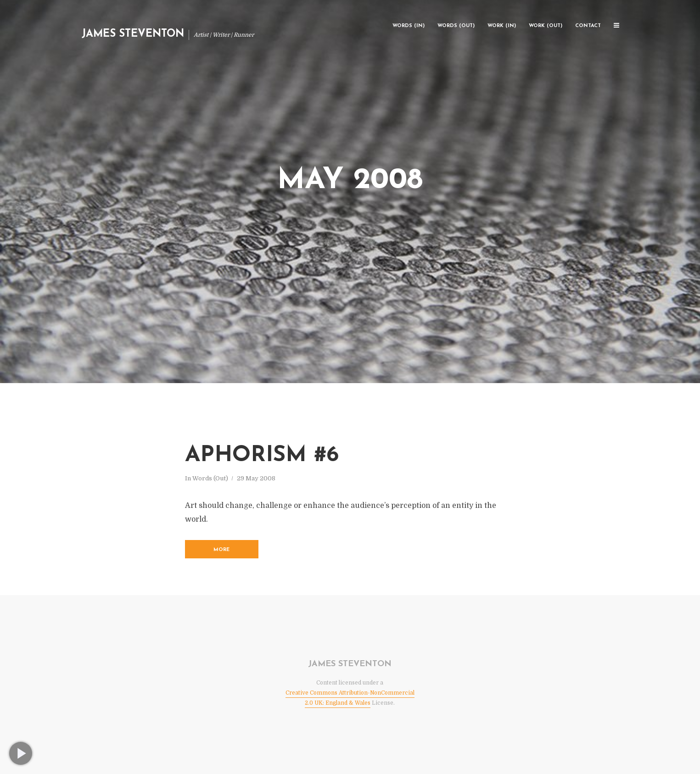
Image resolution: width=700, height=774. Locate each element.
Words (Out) (456, 26)
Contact (588, 26)
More (221, 550)
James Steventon (133, 34)
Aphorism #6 (262, 456)
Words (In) (409, 26)
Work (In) (502, 26)
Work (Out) (546, 26)
